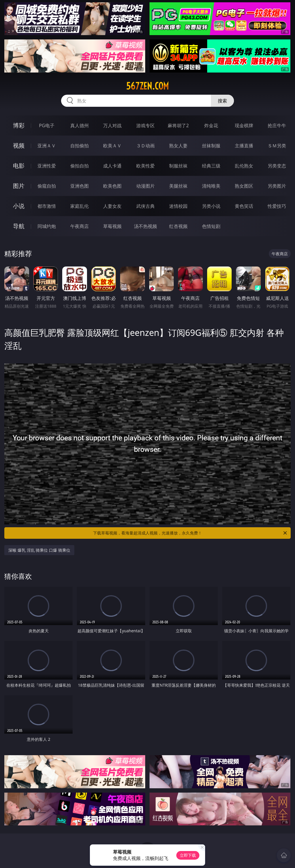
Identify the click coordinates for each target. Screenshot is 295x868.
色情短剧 (211, 226)
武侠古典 (145, 206)
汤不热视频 (145, 226)
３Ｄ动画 (145, 146)
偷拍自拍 (80, 166)
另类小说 (211, 206)
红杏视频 (178, 226)
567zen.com (147, 86)
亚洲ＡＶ (47, 146)
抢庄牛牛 (277, 125)
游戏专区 (145, 125)
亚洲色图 (80, 186)
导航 (19, 226)
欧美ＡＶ (112, 146)
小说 (19, 206)
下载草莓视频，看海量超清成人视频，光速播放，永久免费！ (190, 533)
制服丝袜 (178, 166)
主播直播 (244, 146)
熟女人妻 (178, 146)
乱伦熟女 (244, 166)
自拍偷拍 (80, 146)
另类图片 (277, 186)
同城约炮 (47, 226)
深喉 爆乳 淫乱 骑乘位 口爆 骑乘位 (39, 550)
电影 (19, 166)
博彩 (19, 125)
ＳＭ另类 (277, 146)
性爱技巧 (277, 206)
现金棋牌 (244, 125)
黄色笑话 (244, 206)
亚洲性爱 (47, 166)
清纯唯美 (211, 186)
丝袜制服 (211, 146)
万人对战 (112, 125)
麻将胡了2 (178, 125)
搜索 (222, 101)
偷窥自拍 (47, 186)
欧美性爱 (145, 166)
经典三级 (211, 166)
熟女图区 (244, 186)
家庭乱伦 (80, 206)
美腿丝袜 (178, 186)
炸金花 (211, 125)
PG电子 (47, 125)
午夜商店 (80, 226)
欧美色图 (112, 186)
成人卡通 (112, 166)
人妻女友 (112, 206)
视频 (19, 145)
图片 (19, 186)
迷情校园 (178, 206)
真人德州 (80, 125)
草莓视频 (112, 226)
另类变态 (277, 166)
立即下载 (188, 855)
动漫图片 (145, 186)
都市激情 (47, 206)
